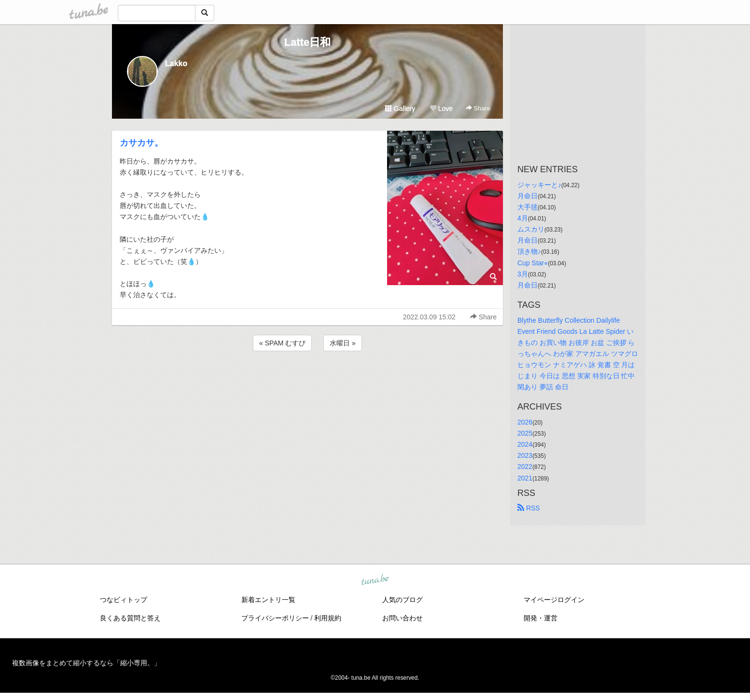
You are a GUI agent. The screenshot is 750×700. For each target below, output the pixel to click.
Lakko (176, 63)
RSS (529, 508)
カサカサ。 (141, 143)
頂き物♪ (529, 251)
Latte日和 (308, 42)
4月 (523, 218)
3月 (523, 274)
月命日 (528, 196)
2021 (525, 478)
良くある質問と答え (130, 618)
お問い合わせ (403, 618)
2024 (525, 444)
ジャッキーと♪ (539, 185)
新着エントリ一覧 (268, 600)
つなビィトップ (124, 600)
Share (478, 108)
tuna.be (375, 580)
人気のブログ (403, 600)
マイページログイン (554, 600)
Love (441, 109)
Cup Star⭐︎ (533, 263)
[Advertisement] (307, 379)
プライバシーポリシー (275, 618)
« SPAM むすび (282, 343)
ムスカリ (531, 229)
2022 (525, 467)
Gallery (400, 109)
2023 (525, 455)
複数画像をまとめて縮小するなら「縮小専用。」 (86, 663)
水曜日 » (343, 343)
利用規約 (328, 618)
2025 (525, 433)
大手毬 (528, 207)
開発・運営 (541, 618)
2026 (525, 422)
